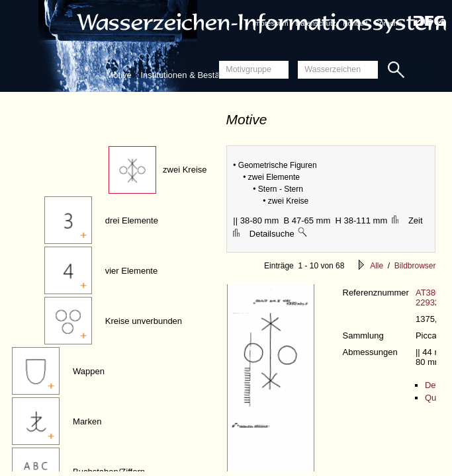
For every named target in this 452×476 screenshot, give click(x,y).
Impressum (270, 23)
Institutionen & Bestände (187, 75)
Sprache (388, 23)
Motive (119, 75)
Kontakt (355, 23)
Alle (377, 266)
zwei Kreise (185, 170)
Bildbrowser (415, 266)
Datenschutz (315, 23)
